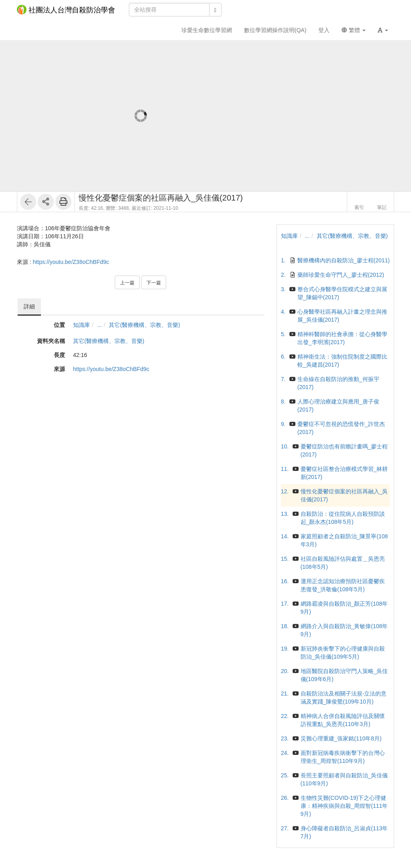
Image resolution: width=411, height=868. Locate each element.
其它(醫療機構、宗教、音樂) (144, 325)
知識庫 (81, 325)
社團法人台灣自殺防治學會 (66, 10)
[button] (383, 30)
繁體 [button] (354, 30)
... (100, 325)
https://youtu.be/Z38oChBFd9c (71, 262)
